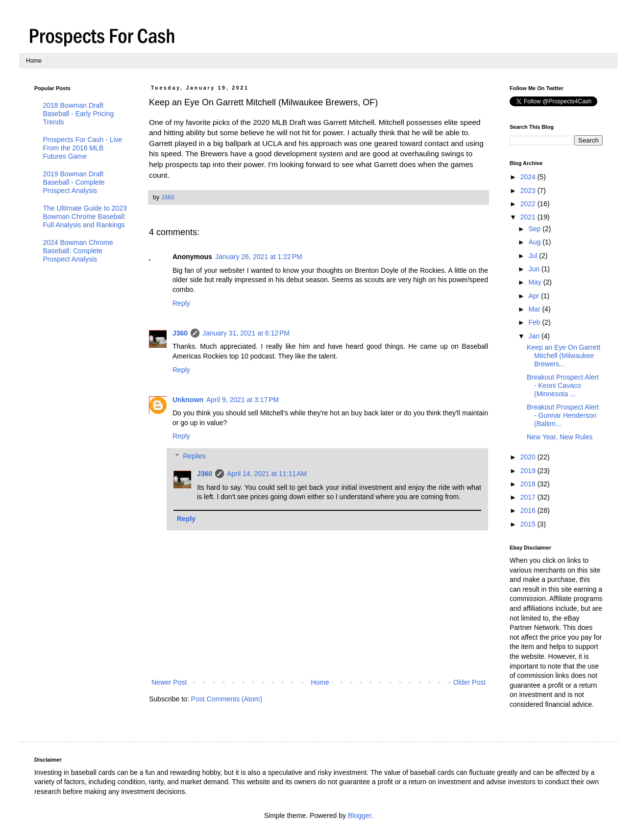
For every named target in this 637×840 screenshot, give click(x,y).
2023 (529, 191)
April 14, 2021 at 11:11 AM (267, 474)
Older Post (469, 682)
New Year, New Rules (560, 437)
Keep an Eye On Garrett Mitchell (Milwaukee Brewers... (563, 356)
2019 (529, 471)
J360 (180, 333)
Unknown (188, 400)
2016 (529, 510)
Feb (535, 322)
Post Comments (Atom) (227, 699)
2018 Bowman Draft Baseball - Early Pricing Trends (79, 114)
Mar (535, 309)
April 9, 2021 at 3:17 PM (243, 400)
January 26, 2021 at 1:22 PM (259, 257)
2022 (529, 204)
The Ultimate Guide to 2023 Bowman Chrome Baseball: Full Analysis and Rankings (85, 216)
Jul (534, 256)
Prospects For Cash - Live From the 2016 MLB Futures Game (83, 148)
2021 (529, 217)
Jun (535, 269)
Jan (535, 336)
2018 (529, 484)
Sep (535, 229)
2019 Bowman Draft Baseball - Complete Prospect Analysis (74, 182)
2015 (529, 524)
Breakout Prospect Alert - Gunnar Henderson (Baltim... (563, 415)
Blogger (359, 816)
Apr (535, 296)
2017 (529, 497)
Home (34, 61)
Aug (535, 242)
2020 (529, 457)
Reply (181, 303)
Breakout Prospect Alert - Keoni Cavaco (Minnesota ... (563, 385)
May (536, 282)
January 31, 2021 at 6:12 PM (246, 333)
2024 (529, 177)
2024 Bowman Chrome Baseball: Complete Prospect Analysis (78, 251)
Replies (194, 456)
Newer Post (169, 682)
